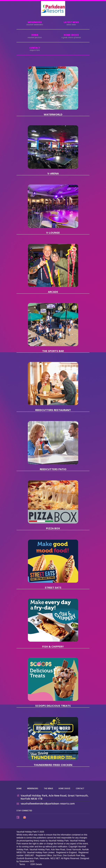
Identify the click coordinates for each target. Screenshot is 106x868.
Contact (35, 48)
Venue (35, 35)
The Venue (48, 789)
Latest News (71, 22)
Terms (22, 864)
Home (19, 789)
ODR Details (36, 864)
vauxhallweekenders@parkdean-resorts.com (48, 804)
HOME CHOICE (71, 35)
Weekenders (35, 22)
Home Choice (64, 789)
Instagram (25, 817)
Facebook (18, 817)
